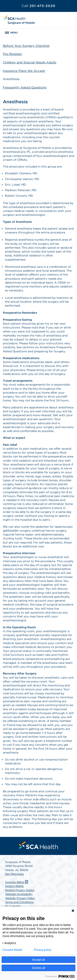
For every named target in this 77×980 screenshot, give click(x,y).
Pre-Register (12, 54)
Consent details (12, 950)
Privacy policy (43, 950)
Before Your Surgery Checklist (26, 46)
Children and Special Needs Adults (30, 62)
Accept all (39, 960)
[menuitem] (39, 845)
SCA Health (13, 906)
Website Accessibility (19, 894)
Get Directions (14, 874)
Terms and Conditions (19, 902)
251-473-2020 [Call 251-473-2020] (38, 6)
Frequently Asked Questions (25, 87)
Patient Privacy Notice (20, 890)
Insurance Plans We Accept (24, 71)
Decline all (39, 968)
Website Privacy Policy (20, 898)
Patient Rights (14, 886)
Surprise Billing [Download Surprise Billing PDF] (17, 882)
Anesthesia (11, 79)
